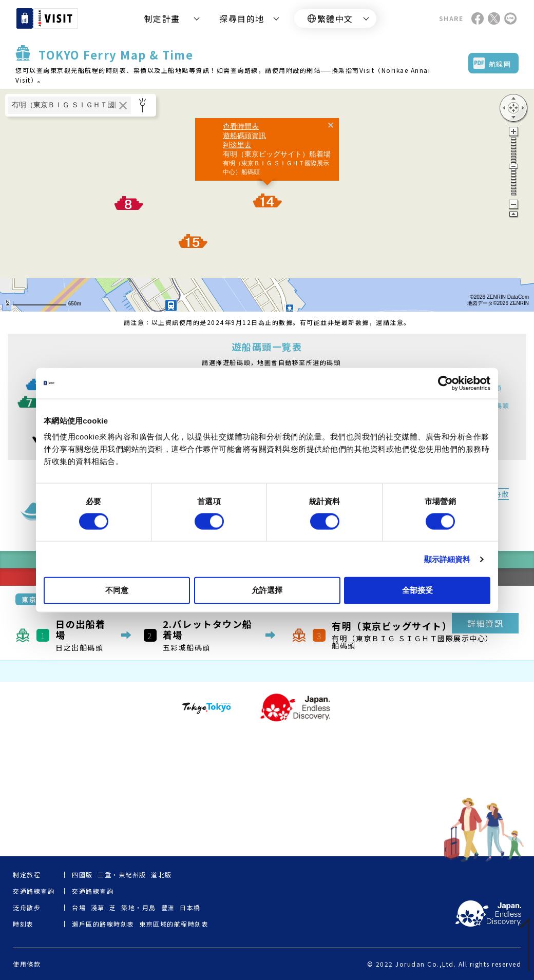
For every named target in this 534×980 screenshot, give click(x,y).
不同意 (117, 590)
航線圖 (500, 64)
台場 (79, 908)
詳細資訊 (485, 623)
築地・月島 (139, 908)
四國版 (82, 875)
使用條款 (27, 964)
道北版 (161, 875)
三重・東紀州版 (122, 875)
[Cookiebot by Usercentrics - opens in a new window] (445, 383)
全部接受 (417, 590)
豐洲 (168, 908)
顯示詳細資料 (447, 559)
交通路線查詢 (93, 891)
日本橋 (190, 908)
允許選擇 (267, 590)
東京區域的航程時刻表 (174, 924)
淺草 (98, 908)
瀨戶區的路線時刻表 (103, 924)
